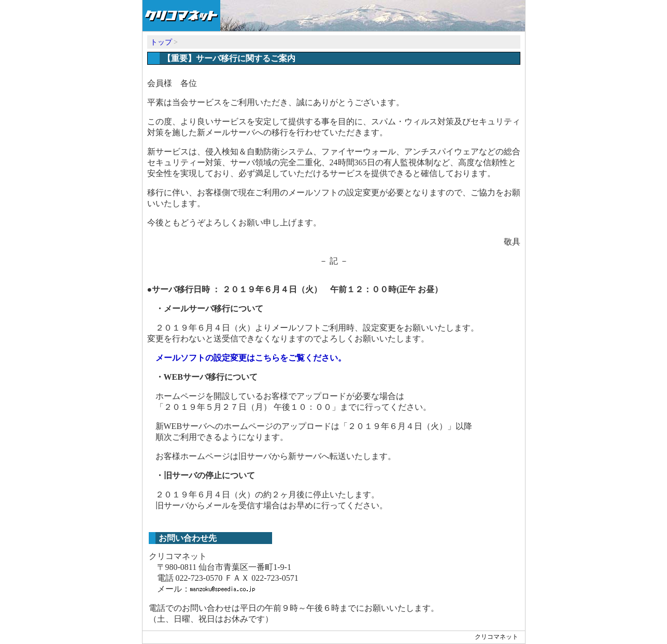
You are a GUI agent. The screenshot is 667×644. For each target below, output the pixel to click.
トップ (161, 42)
